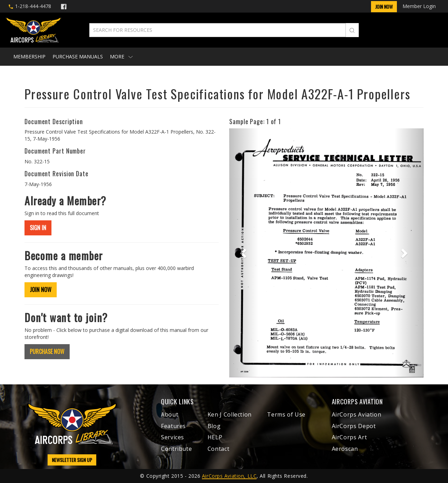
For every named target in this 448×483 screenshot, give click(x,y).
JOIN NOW (41, 290)
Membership (29, 56)
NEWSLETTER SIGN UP (72, 460)
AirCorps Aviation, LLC (229, 476)
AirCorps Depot (354, 426)
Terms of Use (286, 414)
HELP (215, 437)
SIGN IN (38, 228)
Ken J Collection (230, 414)
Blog (214, 426)
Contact (218, 449)
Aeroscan (345, 449)
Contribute (176, 449)
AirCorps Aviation (357, 414)
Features (173, 426)
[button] (244, 253)
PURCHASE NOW (47, 351)
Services (173, 437)
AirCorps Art (349, 437)
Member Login (419, 6)
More (121, 56)
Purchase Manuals (78, 56)
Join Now (384, 6)
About (170, 414)
